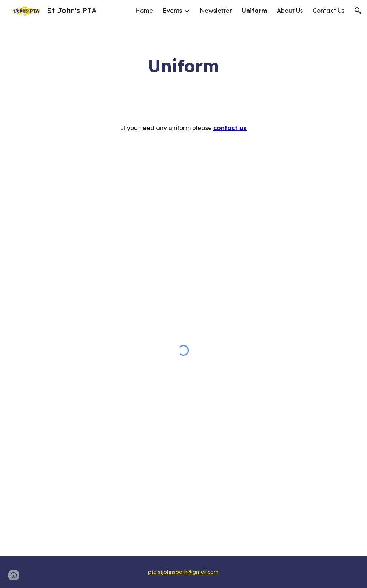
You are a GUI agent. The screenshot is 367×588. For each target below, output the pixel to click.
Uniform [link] (254, 11)
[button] (358, 11)
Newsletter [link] (216, 11)
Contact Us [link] (328, 11)
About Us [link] (290, 11)
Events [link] (172, 11)
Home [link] (144, 11)
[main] (183, 66)
